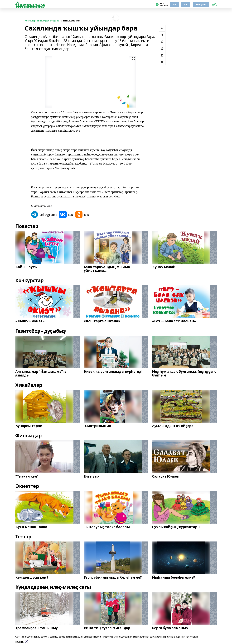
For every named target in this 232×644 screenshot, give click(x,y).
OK (186, 4)
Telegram (201, 4)
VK (175, 4)
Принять (20, 642)
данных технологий (188, 637)
